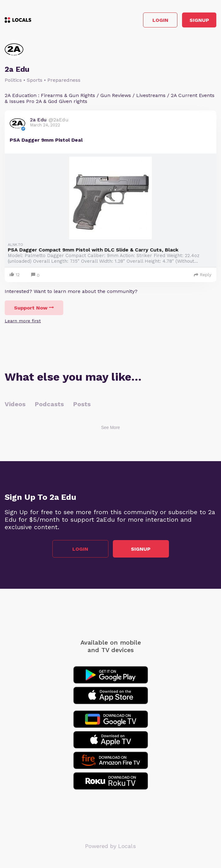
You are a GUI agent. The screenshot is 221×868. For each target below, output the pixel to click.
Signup (199, 20)
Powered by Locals (110, 846)
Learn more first (23, 321)
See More (110, 427)
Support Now (34, 308)
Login (160, 20)
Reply (203, 275)
